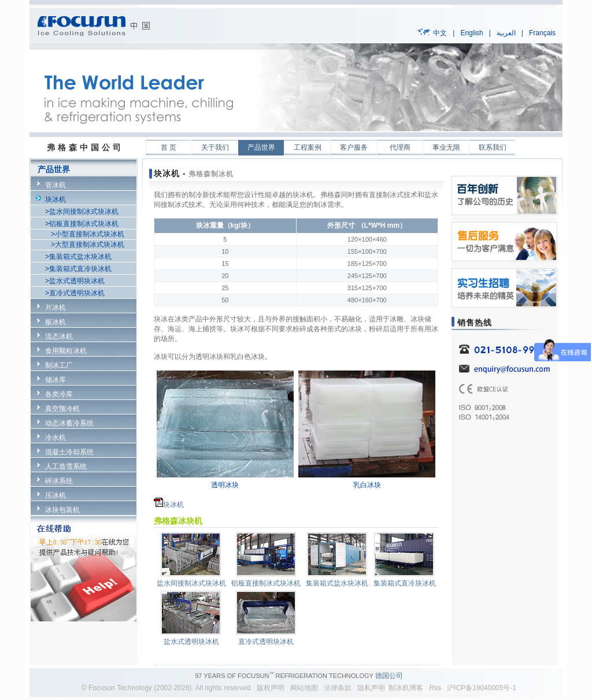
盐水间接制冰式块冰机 (191, 583)
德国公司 (389, 676)
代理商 (400, 147)
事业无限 (446, 147)
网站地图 (304, 688)
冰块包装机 (62, 510)
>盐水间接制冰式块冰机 (82, 212)
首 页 (169, 147)
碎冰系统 (59, 481)
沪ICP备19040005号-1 (482, 688)
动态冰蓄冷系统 (69, 423)
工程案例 (308, 147)
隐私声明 (369, 688)
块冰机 (55, 199)
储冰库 (55, 380)
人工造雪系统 (66, 466)
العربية (506, 33)
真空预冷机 (62, 409)
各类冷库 (59, 394)
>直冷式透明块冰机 (75, 293)
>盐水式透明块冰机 (75, 281)
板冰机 (55, 322)
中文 (440, 33)
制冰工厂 (59, 365)
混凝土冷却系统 (69, 452)
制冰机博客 (406, 688)
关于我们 (215, 147)
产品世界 (261, 147)
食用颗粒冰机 (66, 351)
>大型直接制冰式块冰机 (88, 245)
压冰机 (55, 495)
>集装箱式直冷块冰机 (78, 269)
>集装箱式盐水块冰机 (78, 257)
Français (542, 33)
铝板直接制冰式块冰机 (266, 583)
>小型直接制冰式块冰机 (88, 234)
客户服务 (354, 147)
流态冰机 (59, 336)
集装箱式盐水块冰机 (337, 583)
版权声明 (271, 688)
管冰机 (55, 185)
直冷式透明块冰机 (266, 642)
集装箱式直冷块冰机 (405, 583)
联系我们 (493, 147)
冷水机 (55, 438)
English (471, 33)
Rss (435, 688)
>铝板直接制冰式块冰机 (82, 224)
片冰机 (55, 308)
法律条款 (336, 688)
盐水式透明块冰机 (191, 642)
